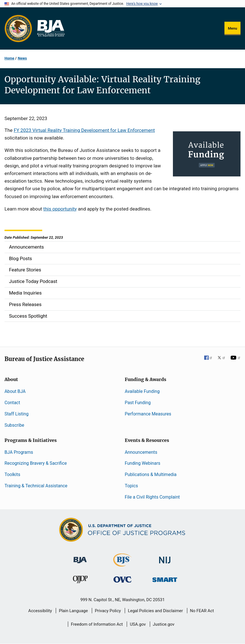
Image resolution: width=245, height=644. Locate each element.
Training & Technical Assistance (36, 486)
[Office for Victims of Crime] (122, 579)
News (22, 58)
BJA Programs (19, 452)
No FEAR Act (202, 611)
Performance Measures (148, 414)
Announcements (141, 452)
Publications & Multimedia (151, 474)
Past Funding (138, 403)
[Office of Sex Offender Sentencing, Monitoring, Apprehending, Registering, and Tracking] (165, 578)
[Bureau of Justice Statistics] (122, 564)
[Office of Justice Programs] (18, 28)
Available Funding (142, 391)
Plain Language (73, 611)
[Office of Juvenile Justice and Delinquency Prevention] (80, 581)
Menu (232, 28)
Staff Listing (16, 414)
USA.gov (138, 624)
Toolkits (12, 474)
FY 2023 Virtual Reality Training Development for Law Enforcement (84, 130)
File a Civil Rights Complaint (152, 497)
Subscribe (14, 425)
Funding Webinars (142, 463)
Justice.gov (164, 624)
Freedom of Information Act (97, 624)
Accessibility (40, 611)
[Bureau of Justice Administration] (80, 557)
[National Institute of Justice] (165, 558)
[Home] (51, 28)
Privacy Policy (108, 611)
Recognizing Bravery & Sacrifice (36, 463)
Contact (12, 403)
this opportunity (60, 209)
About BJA (15, 391)
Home (9, 58)
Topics (131, 486)
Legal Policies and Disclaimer (155, 611)
